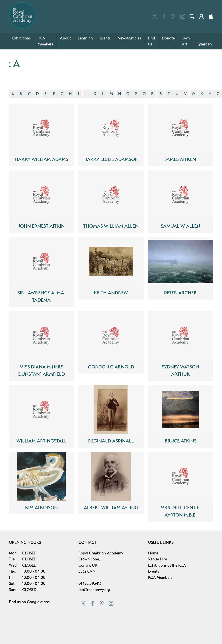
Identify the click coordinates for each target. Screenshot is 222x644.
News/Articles (129, 38)
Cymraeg (204, 44)
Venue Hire (158, 559)
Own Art (186, 41)
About (65, 38)
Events (105, 38)
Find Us (151, 41)
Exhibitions (21, 38)
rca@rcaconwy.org (94, 590)
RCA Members (45, 41)
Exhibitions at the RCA (167, 565)
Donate (168, 38)
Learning (85, 38)
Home (153, 553)
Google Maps (38, 602)
